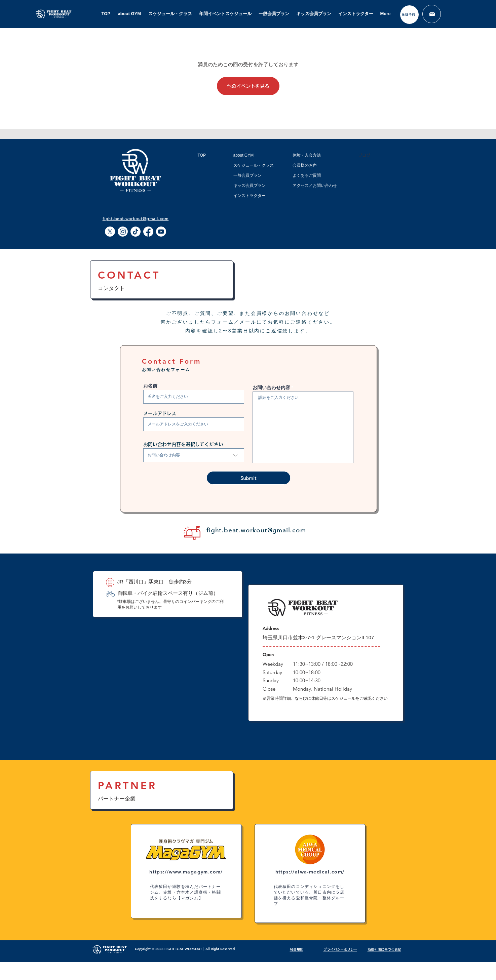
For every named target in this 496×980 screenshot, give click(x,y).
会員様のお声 (305, 165)
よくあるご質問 (307, 175)
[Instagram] (123, 232)
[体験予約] (409, 15)
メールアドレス (160, 413)
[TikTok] (136, 232)
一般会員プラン (247, 175)
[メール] (432, 14)
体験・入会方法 (307, 155)
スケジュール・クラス (254, 165)
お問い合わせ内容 (271, 387)
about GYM (244, 155)
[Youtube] (161, 232)
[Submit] (249, 478)
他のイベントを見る (248, 86)
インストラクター (250, 196)
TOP (202, 155)
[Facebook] (148, 232)
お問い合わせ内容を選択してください (183, 444)
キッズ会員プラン (250, 186)
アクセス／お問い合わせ (315, 186)
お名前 (150, 386)
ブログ (364, 155)
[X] (110, 232)
